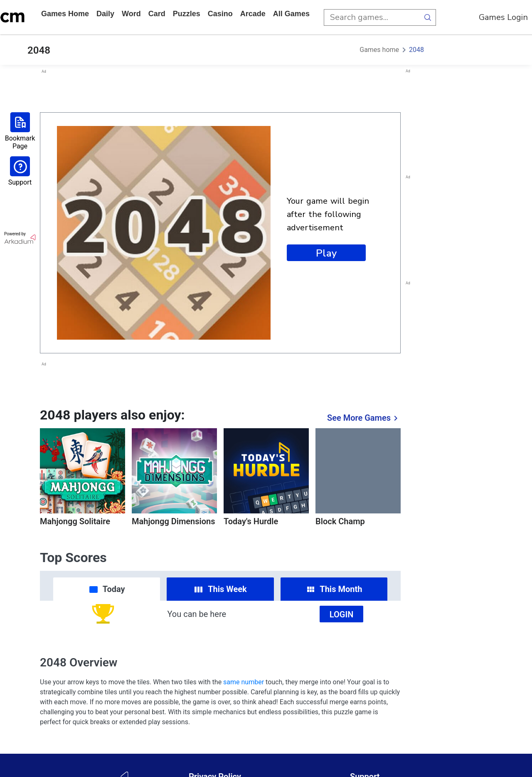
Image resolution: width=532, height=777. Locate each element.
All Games (291, 14)
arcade (253, 14)
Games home (65, 14)
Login (342, 614)
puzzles (187, 14)
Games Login (503, 17)
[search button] (428, 17)
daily (105, 14)
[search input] (372, 17)
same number (244, 682)
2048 (416, 50)
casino (220, 14)
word (131, 14)
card (157, 14)
